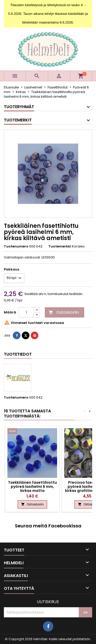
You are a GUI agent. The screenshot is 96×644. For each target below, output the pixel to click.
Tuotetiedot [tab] (18, 354)
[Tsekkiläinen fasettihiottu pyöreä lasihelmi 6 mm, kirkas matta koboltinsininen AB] (32, 432)
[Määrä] (26, 312)
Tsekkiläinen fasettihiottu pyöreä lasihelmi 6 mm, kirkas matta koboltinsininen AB (32, 489)
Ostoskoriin (64, 312)
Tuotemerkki (60, 246)
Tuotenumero (16, 246)
